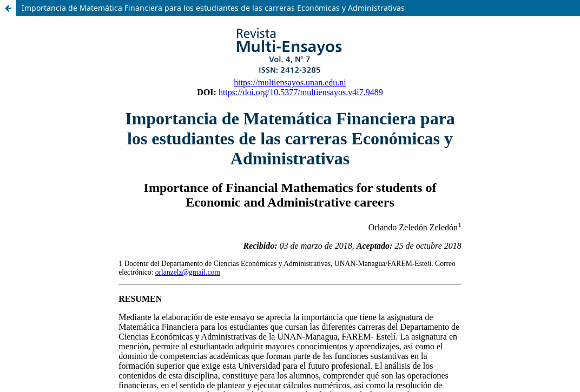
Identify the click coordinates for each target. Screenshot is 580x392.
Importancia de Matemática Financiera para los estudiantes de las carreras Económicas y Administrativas (213, 8)
